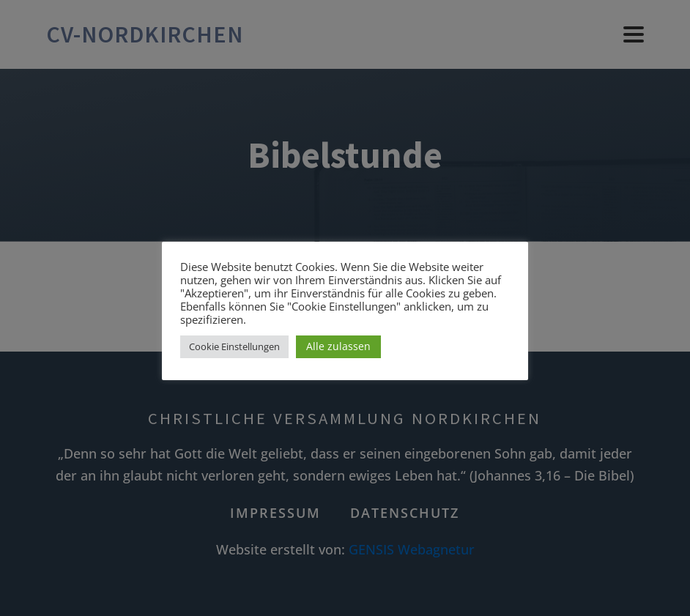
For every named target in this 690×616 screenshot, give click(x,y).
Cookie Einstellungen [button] (234, 346)
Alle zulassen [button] (338, 346)
